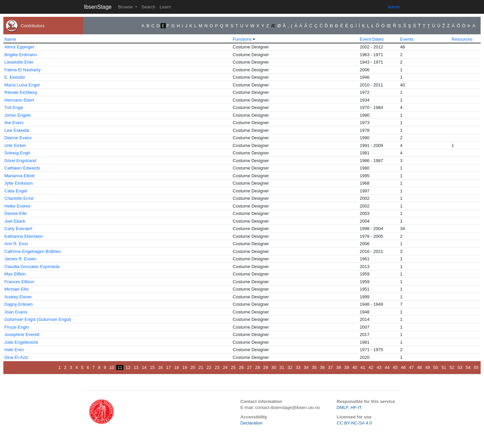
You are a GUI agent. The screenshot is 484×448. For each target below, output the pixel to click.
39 (347, 367)
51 (444, 367)
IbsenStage (98, 7)
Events (407, 39)
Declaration (251, 423)
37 (330, 367)
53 (460, 367)
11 (120, 367)
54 (468, 367)
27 (249, 367)
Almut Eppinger (19, 47)
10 (112, 367)
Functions (242, 39)
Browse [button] (126, 7)
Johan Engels (18, 115)
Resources (462, 39)
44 (387, 367)
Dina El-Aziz (16, 357)
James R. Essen (20, 259)
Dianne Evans (18, 138)
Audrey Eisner (18, 297)
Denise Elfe (15, 213)
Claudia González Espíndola (32, 267)
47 (411, 367)
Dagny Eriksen (19, 304)
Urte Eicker (15, 145)
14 (144, 367)
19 (185, 367)
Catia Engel (16, 191)
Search (148, 7)
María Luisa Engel (22, 85)
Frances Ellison (19, 282)
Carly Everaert (18, 229)
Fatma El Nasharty (23, 70)
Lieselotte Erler (19, 62)
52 (452, 367)
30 (274, 367)
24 (225, 367)
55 (476, 367)
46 (403, 367)
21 (201, 367)
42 (371, 367)
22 (209, 367)
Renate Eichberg (21, 92)
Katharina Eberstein (24, 236)
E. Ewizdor (15, 77)
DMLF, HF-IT (349, 407)
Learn (165, 7)
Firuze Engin (17, 327)
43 (379, 367)
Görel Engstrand (20, 161)
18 (176, 367)
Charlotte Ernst (19, 198)
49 (428, 367)
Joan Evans (16, 312)
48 (419, 367)
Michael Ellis (16, 289)
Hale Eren (14, 350)
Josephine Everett (22, 334)
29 (266, 367)
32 (290, 367)
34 (306, 367)
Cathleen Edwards (22, 168)
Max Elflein (15, 274)
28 (257, 367)
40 (355, 367)
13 (136, 367)
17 (168, 367)
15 (152, 367)
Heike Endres (17, 206)
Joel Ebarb (15, 221)
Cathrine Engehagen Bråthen (33, 251)
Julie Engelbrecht (21, 342)
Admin (394, 7)
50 (436, 367)
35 (314, 367)
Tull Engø (14, 107)
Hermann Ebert (19, 100)
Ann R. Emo (16, 244)
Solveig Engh (17, 153)
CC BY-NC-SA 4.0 (354, 423)
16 (160, 367)
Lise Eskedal (17, 130)
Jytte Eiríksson (19, 183)
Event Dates (372, 39)
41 (363, 367)
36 (322, 367)
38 (338, 367)
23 (217, 367)
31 (282, 367)
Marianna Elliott (19, 176)
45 (395, 367)
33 (298, 367)
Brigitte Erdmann (21, 55)
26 (241, 367)
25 (233, 367)
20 (193, 367)
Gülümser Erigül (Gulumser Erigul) (38, 319)
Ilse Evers (14, 123)
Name (10, 39)
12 (128, 367)
